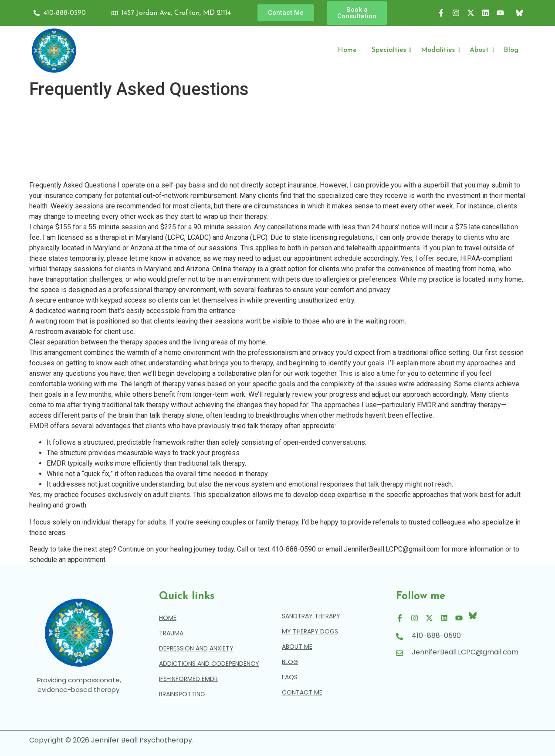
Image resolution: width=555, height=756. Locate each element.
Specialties (390, 50)
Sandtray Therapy (311, 616)
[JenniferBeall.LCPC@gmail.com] (399, 654)
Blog (511, 50)
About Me (297, 647)
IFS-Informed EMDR (188, 679)
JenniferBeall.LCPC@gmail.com (465, 652)
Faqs (290, 677)
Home (347, 50)
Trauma (171, 633)
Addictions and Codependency (209, 664)
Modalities (439, 50)
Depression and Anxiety (196, 648)
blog (290, 662)
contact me (302, 692)
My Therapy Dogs (310, 631)
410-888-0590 (436, 635)
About (481, 50)
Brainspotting (182, 694)
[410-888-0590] (399, 637)
